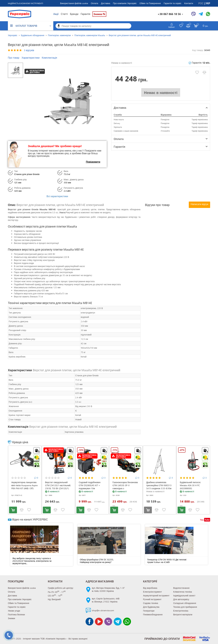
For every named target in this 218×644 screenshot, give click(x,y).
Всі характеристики (57, 196)
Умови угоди (14, 611)
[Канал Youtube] (99, 622)
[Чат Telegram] (201, 14)
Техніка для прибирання (185, 607)
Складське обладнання (185, 603)
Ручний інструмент (152, 599)
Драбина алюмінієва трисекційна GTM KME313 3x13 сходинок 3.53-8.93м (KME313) (159, 487)
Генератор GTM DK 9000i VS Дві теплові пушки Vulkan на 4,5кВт (167, 561)
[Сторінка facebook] (89, 622)
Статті (64, 14)
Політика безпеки (16, 614)
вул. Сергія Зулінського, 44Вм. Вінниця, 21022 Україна (106, 600)
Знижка (99, 14)
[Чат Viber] (193, 14)
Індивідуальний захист (184, 596)
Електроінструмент (152, 592)
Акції (56, 14)
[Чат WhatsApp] (208, 14)
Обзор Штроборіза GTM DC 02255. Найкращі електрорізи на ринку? (97, 561)
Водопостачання (181, 588)
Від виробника (150, 588)
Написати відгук (199, 204)
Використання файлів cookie (74, 3)
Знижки (11, 618)
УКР (208, 3)
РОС (201, 3)
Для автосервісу (181, 599)
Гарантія (85, 14)
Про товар (14, 58)
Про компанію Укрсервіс (125, 3)
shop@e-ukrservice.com (103, 610)
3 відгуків (29, 50)
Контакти (189, 3)
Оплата (94, 3)
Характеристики (31, 58)
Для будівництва (151, 607)
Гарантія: (199, 63)
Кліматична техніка (182, 592)
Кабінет (172, 27)
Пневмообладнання (153, 614)
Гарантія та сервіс (173, 3)
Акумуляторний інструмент (156, 596)
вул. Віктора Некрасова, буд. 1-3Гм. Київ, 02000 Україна (108, 589)
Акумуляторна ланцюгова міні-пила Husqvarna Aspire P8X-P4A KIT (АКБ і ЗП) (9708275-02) (24, 487)
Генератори (149, 611)
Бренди (74, 14)
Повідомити (93, 162)
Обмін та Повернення (150, 3)
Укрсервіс (13, 35)
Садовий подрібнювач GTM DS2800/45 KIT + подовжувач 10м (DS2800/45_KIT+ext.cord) (91, 487)
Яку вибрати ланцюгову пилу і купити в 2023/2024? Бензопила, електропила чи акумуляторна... (32, 561)
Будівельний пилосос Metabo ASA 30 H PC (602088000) (190, 485)
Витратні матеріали (183, 614)
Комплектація (49, 58)
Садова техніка (151, 603)
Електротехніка (181, 611)
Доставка (106, 3)
